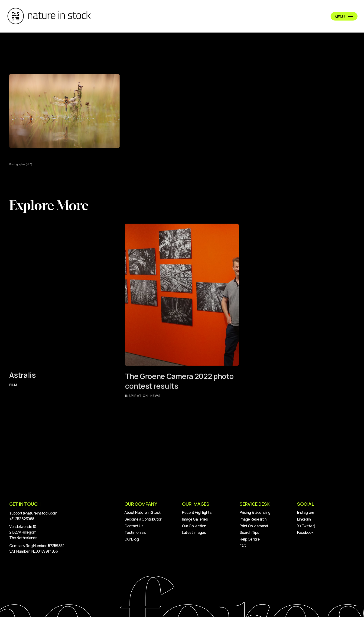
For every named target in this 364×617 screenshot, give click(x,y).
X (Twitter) (306, 526)
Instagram (306, 512)
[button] (344, 16)
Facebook (305, 532)
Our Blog (132, 539)
